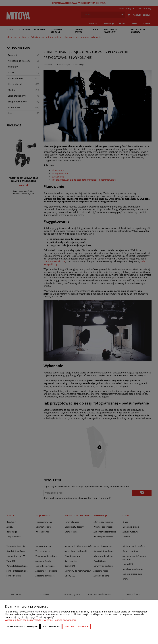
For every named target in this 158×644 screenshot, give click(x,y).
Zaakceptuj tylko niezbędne (22, 627)
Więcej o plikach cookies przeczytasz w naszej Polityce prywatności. (41, 620)
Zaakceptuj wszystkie (77, 627)
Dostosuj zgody (51, 627)
